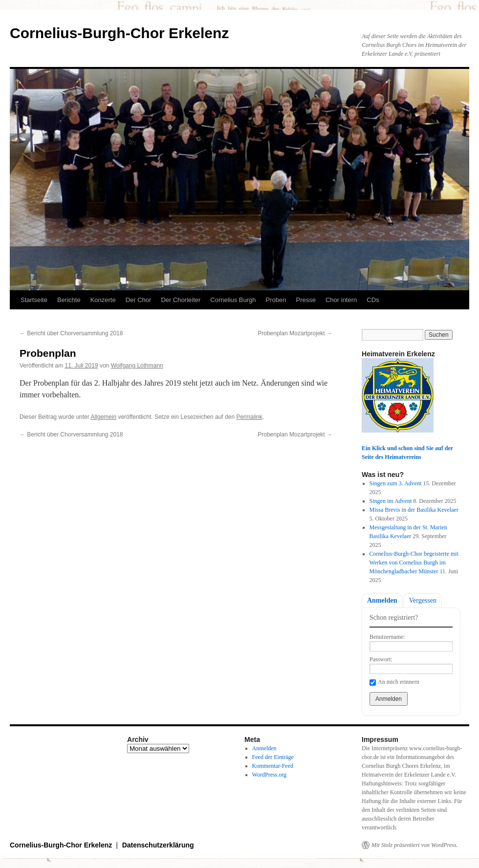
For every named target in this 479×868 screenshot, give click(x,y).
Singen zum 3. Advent (396, 483)
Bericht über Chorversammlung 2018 (71, 333)
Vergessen (423, 600)
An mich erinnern (399, 682)
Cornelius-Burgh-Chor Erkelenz (119, 33)
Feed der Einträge (273, 757)
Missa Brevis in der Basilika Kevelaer (414, 510)
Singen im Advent (391, 501)
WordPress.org (269, 775)
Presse (305, 300)
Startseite (34, 300)
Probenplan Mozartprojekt (295, 333)
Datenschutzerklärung (158, 845)
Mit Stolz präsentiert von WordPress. (414, 845)
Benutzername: (387, 637)
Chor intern (341, 300)
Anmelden (382, 600)
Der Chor (139, 300)
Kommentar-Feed (273, 766)
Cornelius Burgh (233, 300)
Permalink (249, 417)
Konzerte (103, 300)
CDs (373, 300)
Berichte (69, 300)
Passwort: (381, 659)
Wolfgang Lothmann (137, 366)
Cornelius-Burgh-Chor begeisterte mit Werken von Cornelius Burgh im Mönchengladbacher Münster (414, 563)
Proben (276, 300)
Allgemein (103, 417)
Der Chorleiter (181, 300)
